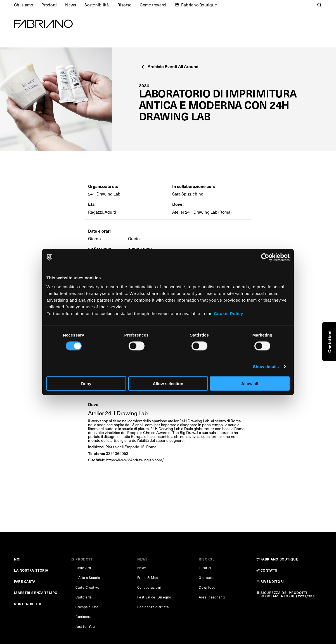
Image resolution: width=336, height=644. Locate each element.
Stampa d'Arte (87, 607)
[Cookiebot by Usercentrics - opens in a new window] (265, 257)
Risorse (125, 5)
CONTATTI (269, 570)
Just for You (85, 626)
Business (83, 617)
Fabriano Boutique (199, 5)
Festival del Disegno (154, 597)
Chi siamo (23, 5)
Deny (86, 383)
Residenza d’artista (153, 607)
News (71, 5)
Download (207, 587)
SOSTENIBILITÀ (28, 604)
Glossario (207, 578)
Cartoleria (84, 597)
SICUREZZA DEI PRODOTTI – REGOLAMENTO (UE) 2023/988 (288, 594)
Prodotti (49, 5)
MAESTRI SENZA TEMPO (36, 593)
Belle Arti (83, 568)
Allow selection (168, 383)
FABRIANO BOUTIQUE (280, 559)
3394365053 (117, 453)
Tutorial (205, 568)
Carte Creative (87, 587)
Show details (266, 367)
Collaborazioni (149, 587)
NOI (17, 559)
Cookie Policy (229, 313)
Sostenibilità (97, 5)
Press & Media (149, 578)
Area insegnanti (212, 597)
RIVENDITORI (272, 581)
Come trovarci (153, 5)
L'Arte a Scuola (88, 578)
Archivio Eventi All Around (170, 66)
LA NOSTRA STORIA (31, 570)
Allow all (250, 383)
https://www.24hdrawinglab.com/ (135, 460)
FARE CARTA (25, 581)
